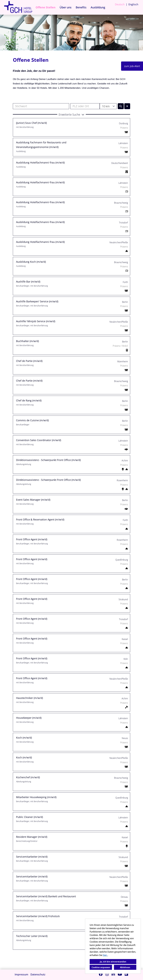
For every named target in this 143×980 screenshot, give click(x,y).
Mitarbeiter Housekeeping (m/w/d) (36, 797)
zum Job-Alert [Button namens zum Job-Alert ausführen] (132, 66)
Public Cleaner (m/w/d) (29, 817)
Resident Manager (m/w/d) (32, 837)
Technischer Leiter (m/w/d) (32, 936)
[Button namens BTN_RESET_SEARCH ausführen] (127, 106)
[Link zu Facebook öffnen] (101, 974)
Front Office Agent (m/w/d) (32, 539)
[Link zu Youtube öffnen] (120, 974)
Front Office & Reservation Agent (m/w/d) (40, 519)
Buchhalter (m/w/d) (27, 341)
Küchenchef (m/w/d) (28, 777)
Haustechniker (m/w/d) (29, 698)
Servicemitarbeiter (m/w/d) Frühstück (38, 916)
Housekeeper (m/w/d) (29, 718)
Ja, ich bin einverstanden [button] (113, 962)
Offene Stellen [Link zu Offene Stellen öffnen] (46, 7)
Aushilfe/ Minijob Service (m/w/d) (36, 321)
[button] (71, 114)
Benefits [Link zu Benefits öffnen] (81, 7)
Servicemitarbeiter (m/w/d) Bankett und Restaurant (46, 896)
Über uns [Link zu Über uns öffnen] (66, 7)
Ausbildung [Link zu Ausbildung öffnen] (98, 7)
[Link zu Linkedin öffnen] (113, 974)
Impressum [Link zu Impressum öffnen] (21, 974)
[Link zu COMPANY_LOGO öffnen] (18, 7)
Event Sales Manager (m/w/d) (33, 500)
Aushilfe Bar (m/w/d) (28, 282)
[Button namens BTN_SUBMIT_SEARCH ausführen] (121, 106)
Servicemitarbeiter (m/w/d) (32, 857)
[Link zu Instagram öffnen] (107, 974)
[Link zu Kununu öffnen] (126, 974)
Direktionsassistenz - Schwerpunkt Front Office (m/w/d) (48, 460)
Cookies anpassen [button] (101, 967)
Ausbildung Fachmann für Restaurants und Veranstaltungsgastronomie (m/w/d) (41, 145)
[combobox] (108, 106)
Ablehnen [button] (125, 967)
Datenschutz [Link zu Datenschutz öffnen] (38, 974)
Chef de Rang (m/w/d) (29, 400)
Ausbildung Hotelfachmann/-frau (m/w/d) (40, 162)
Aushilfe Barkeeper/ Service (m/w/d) (37, 301)
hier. (105, 955)
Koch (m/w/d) (24, 738)
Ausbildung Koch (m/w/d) (31, 262)
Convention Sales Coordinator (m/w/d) (39, 440)
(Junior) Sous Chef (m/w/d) (31, 123)
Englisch (133, 4)
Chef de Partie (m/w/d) (29, 361)
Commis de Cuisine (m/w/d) (32, 420)
